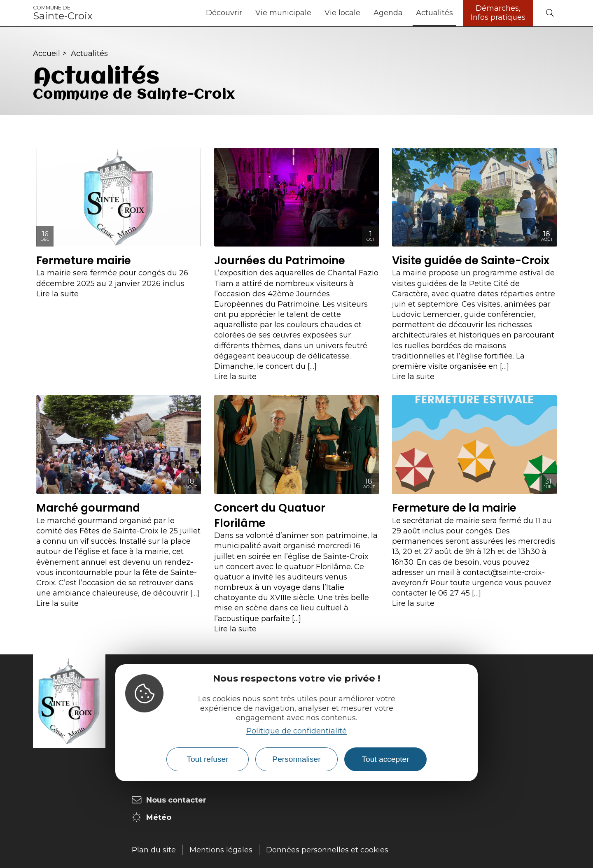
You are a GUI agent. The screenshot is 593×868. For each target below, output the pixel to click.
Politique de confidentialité (296, 731)
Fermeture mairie (84, 261)
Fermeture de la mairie (454, 508)
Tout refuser (207, 759)
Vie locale (342, 13)
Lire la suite (57, 294)
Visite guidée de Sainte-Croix (471, 261)
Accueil (47, 54)
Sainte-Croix (63, 13)
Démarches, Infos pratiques (498, 13)
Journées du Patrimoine (280, 261)
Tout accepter (385, 759)
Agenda (388, 13)
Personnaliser (296, 759)
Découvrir (224, 13)
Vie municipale (283, 13)
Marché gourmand (88, 508)
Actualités (434, 13)
